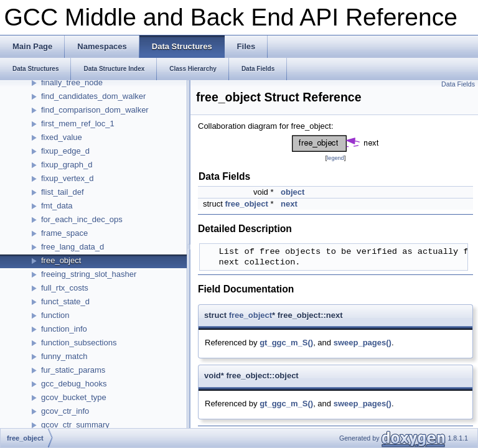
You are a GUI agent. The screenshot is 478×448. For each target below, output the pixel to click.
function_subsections (79, 343)
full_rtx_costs (65, 288)
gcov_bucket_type (74, 397)
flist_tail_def (63, 192)
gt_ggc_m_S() (286, 343)
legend (335, 158)
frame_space (64, 233)
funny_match (64, 356)
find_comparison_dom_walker (95, 110)
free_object (61, 260)
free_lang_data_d (73, 247)
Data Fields (458, 84)
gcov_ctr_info (65, 411)
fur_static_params (73, 370)
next (289, 204)
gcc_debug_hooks (74, 384)
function (55, 315)
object (293, 192)
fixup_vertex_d (68, 178)
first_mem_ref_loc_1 (78, 124)
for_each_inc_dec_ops (82, 219)
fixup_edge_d (65, 151)
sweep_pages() (363, 343)
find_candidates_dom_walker (93, 96)
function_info (64, 329)
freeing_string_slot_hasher (89, 274)
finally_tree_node (72, 82)
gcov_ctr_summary (75, 425)
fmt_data (57, 206)
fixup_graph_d (67, 165)
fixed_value (62, 137)
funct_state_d (65, 301)
